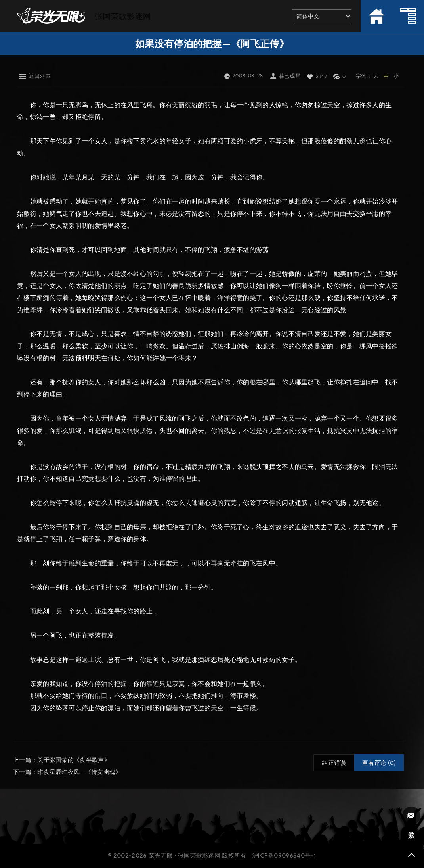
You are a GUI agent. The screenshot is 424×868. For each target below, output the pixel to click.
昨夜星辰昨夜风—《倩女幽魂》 (79, 772)
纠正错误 (334, 763)
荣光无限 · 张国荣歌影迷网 (184, 856)
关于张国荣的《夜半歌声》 (74, 760)
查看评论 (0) (379, 763)
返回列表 (40, 76)
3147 (322, 76)
